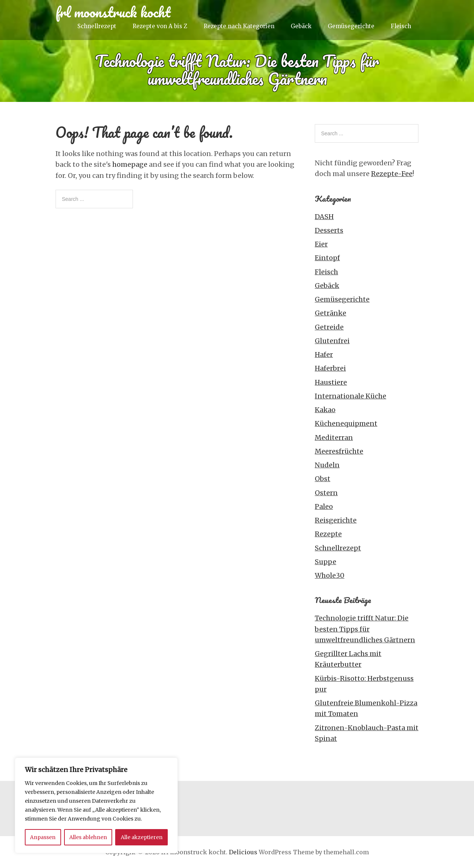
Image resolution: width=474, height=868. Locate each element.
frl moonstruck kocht (113, 12)
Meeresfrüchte (339, 451)
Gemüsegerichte (351, 26)
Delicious (243, 852)
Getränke (331, 313)
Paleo (324, 506)
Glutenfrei (332, 341)
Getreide (329, 327)
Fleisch (401, 26)
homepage (130, 164)
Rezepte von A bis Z (160, 26)
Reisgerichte (336, 520)
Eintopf (327, 258)
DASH (324, 217)
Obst (323, 479)
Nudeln (327, 465)
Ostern (326, 493)
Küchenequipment (346, 423)
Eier (321, 244)
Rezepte (328, 534)
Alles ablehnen (88, 837)
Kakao (325, 410)
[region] (96, 805)
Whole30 (330, 575)
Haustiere (331, 382)
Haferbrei (330, 368)
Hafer (324, 355)
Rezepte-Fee (392, 174)
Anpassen (43, 837)
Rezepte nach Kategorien (239, 26)
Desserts (329, 230)
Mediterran (334, 438)
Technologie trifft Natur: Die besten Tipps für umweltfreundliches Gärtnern (365, 629)
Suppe (326, 562)
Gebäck (301, 26)
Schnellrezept (97, 26)
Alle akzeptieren (142, 837)
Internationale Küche (351, 396)
